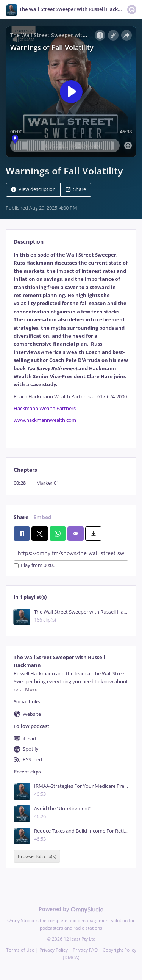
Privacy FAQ (85, 950)
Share (76, 189)
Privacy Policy (54, 950)
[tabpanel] (71, 344)
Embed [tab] (42, 517)
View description (33, 189)
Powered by (71, 909)
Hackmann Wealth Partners (45, 408)
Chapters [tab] (25, 470)
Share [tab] (21, 517)
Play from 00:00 (34, 566)
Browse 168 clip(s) (37, 856)
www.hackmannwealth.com (45, 420)
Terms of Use (20, 950)
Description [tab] (29, 242)
